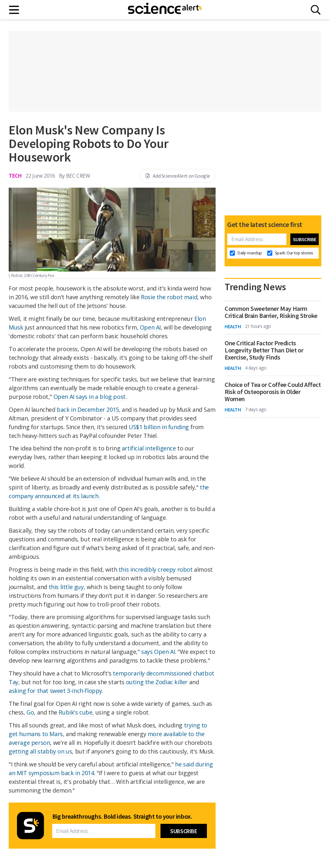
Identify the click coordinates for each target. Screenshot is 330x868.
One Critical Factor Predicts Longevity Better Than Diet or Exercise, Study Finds (264, 350)
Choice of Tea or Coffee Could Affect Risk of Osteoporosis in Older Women (273, 392)
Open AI (150, 327)
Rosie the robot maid (169, 297)
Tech (15, 176)
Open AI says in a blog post (90, 397)
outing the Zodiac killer (157, 682)
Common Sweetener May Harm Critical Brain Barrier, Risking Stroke (271, 312)
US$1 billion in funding (159, 427)
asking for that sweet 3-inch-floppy (55, 691)
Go (30, 712)
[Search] (316, 10)
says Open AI (158, 652)
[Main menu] (14, 10)
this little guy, (67, 587)
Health (233, 326)
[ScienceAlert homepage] (165, 10)
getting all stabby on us (40, 751)
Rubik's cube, (76, 712)
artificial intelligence (149, 448)
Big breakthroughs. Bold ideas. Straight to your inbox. (122, 816)
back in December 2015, (88, 409)
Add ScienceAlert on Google (178, 176)
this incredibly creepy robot (156, 569)
